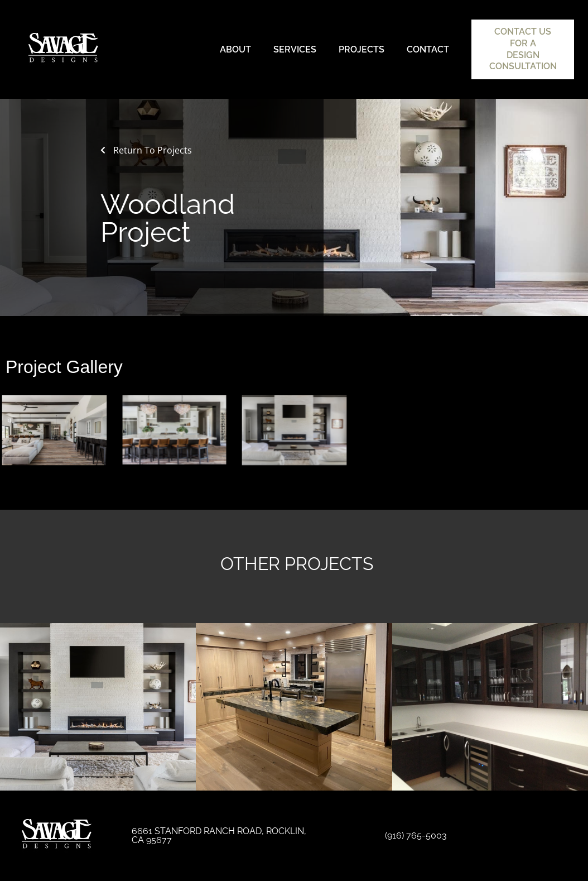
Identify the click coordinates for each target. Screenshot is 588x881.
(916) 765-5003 (416, 835)
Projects (362, 49)
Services (295, 49)
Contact (428, 49)
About (235, 49)
